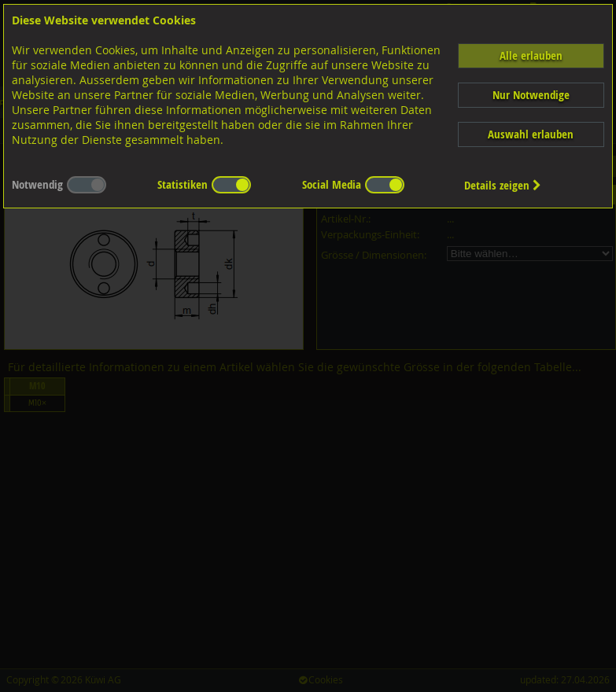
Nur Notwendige (531, 95)
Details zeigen (503, 185)
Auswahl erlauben (531, 134)
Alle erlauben (531, 55)
